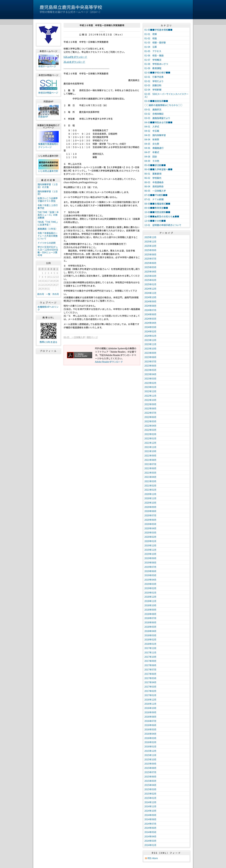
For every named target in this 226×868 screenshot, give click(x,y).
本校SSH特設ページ (48, 93)
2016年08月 (150, 717)
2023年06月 (150, 366)
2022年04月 (150, 426)
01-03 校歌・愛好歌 (155, 42)
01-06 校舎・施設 (154, 55)
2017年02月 (150, 691)
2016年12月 (150, 700)
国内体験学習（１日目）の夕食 (48, 186)
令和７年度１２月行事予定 (48, 207)
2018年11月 (150, 601)
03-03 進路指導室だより (157, 118)
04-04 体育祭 (152, 139)
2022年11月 (150, 396)
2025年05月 (150, 267)
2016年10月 (150, 708)
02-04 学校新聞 (153, 90)
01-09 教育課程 (153, 68)
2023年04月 (150, 374)
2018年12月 (150, 597)
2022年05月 (150, 421)
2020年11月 (150, 498)
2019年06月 (150, 571)
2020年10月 (150, 503)
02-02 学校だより (154, 81)
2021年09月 (150, 455)
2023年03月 (150, 379)
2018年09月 (150, 610)
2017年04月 (150, 682)
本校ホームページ (47, 66)
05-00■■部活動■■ (155, 165)
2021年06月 (150, 468)
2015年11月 (150, 755)
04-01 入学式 (152, 126)
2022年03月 (150, 430)
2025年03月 (150, 276)
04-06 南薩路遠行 (154, 148)
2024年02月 (150, 331)
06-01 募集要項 (153, 174)
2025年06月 (150, 263)
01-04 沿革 (151, 47)
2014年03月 (150, 841)
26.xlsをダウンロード (74, 62)
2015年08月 (150, 768)
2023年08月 (150, 357)
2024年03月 (150, 327)
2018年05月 (150, 627)
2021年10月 (150, 451)
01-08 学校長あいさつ (156, 64)
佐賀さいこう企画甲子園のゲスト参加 (48, 200)
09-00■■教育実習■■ (156, 208)
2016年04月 (150, 734)
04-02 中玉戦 (152, 131)
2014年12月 (150, 802)
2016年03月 (150, 738)
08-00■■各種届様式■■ (157, 204)
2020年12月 (150, 494)
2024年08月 (150, 306)
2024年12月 (150, 289)
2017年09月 (150, 661)
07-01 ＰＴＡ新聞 (154, 199)
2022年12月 (150, 391)
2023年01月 (150, 387)
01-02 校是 (151, 38)
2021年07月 (150, 464)
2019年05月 (150, 575)
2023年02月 (150, 383)
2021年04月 (150, 477)
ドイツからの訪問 (47, 243)
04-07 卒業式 (152, 152)
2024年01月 (150, 336)
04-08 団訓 (151, 157)
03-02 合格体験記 (154, 114)
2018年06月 (150, 622)
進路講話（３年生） (48, 229)
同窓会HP (43, 117)
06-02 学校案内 (153, 178)
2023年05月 (150, 370)
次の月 (56, 294)
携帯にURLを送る (48, 342)
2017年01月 (150, 695)
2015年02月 (150, 794)
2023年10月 (150, 348)
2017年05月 (150, 678)
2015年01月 (150, 798)
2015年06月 (150, 776)
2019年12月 (150, 545)
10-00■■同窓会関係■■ (157, 212)
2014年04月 (150, 836)
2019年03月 (150, 584)
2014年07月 (150, 824)
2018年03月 (150, 635)
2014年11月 (150, 806)
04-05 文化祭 (152, 144)
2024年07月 (150, 310)
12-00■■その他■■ (155, 221)
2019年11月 (150, 550)
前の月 (41, 294)
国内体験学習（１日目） (48, 193)
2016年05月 (150, 729)
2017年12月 (150, 648)
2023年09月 (150, 353)
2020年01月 (150, 541)
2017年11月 (150, 652)
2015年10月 (150, 759)
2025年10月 (150, 246)
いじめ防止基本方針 (48, 171)
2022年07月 (150, 413)
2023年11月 (150, 344)
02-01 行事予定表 (154, 77)
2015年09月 (150, 764)
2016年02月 (150, 742)
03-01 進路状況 (153, 109)
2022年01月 (150, 438)
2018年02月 (150, 639)
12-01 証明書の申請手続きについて (163, 225)
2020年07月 (150, 515)
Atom (155, 858)
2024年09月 (150, 301)
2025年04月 (150, 271)
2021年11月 (150, 447)
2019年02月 (150, 588)
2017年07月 (150, 669)
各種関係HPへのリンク (48, 308)
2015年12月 (150, 751)
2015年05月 (150, 781)
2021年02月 (150, 486)
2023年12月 (150, 340)
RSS (150, 858)
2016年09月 (150, 712)
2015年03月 (150, 789)
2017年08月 (150, 665)
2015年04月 (150, 785)
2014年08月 (150, 819)
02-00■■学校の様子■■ (157, 73)
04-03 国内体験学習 (155, 135)
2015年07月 (150, 772)
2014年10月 (150, 811)
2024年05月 (150, 319)
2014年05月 (150, 832)
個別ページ (92, 337)
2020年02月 (150, 537)
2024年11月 (150, 293)
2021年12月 (150, 443)
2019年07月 (150, 567)
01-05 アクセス (153, 51)
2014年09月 (150, 815)
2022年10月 (150, 400)
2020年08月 (150, 511)
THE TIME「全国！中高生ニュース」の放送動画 (48, 215)
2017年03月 (150, 687)
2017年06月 (150, 674)
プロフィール (48, 351)
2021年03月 (150, 481)
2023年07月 (150, 361)
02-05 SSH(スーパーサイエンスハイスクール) (167, 95)
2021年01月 (150, 490)
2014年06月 (150, 828)
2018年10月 (150, 605)
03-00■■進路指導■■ (156, 101)
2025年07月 (150, 259)
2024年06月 (150, 314)
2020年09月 (150, 507)
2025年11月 (150, 241)
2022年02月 (150, 434)
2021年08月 (150, 460)
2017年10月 (150, 657)
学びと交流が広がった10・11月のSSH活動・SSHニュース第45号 (48, 251)
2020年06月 (150, 520)
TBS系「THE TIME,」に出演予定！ (48, 223)
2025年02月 (150, 280)
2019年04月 (150, 580)
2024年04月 (150, 323)
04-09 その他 (152, 161)
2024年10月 (150, 297)
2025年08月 (150, 254)
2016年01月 (150, 746)
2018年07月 (150, 618)
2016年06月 (150, 725)
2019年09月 (150, 558)
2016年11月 (150, 704)
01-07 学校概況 (153, 60)
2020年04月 (150, 528)
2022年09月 (150, 404)
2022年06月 (150, 417)
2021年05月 (150, 473)
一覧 (48, 294)
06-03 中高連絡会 (154, 182)
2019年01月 (150, 593)
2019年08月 (150, 562)
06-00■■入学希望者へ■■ (159, 169)
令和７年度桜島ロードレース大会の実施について (48, 236)
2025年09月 (150, 250)
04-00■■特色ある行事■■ (159, 122)
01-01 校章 (151, 34)
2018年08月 (150, 614)
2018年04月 (150, 631)
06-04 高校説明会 (154, 186)
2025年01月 (150, 284)
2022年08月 (150, 408)
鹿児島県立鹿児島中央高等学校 (71, 7)
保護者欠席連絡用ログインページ (48, 146)
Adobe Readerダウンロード (109, 362)
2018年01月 (150, 644)
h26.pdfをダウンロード (75, 57)
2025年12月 (150, 237)
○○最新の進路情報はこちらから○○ (163, 105)
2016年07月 (150, 721)
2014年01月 (150, 845)
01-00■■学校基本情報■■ (159, 30)
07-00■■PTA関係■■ (156, 195)
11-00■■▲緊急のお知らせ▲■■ (162, 216)
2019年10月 (150, 554)
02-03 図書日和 (153, 85)
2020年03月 (150, 532)
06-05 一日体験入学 (74, 337)
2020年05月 (150, 524)
